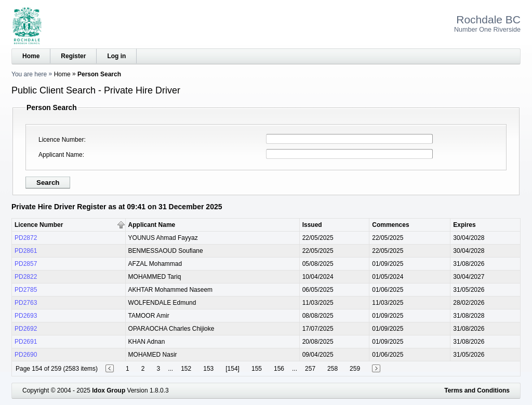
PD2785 (26, 290)
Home (31, 56)
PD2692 (26, 329)
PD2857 (26, 264)
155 (257, 369)
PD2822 (26, 277)
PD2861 (26, 251)
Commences (390, 225)
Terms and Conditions (477, 390)
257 (310, 369)
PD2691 (26, 342)
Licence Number (61, 140)
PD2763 (26, 303)
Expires (464, 225)
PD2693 (26, 316)
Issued (312, 225)
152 (186, 369)
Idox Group (109, 390)
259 (355, 369)
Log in (116, 56)
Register (73, 56)
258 (332, 369)
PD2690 (26, 355)
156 (279, 369)
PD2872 (26, 238)
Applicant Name (61, 155)
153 (208, 369)
